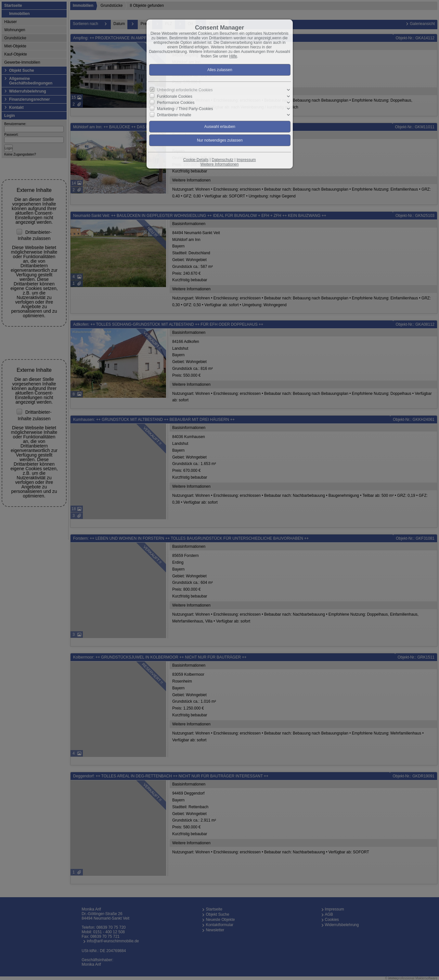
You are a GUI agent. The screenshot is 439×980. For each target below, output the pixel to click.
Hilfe (233, 56)
